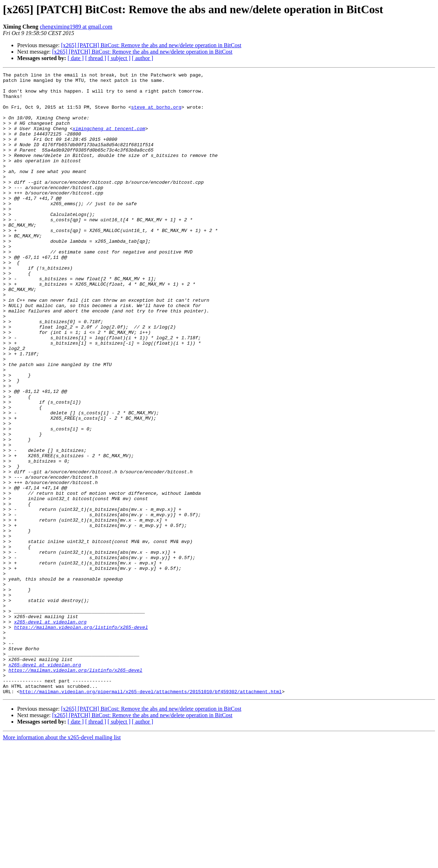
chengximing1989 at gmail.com (76, 27)
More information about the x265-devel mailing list (62, 862)
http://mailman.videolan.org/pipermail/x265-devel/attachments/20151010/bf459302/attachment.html (151, 816)
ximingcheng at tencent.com (109, 140)
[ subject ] (119, 58)
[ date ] (76, 58)
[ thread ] (96, 58)
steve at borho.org (156, 114)
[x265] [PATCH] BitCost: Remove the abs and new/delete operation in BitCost (151, 45)
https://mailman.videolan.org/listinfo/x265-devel (81, 739)
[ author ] (143, 58)
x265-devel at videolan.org (50, 732)
